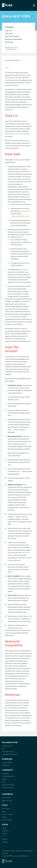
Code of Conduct (7, 814)
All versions (6, 765)
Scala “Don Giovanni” (12, 36)
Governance (6, 809)
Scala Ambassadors (8, 776)
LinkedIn (5, 842)
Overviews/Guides (8, 752)
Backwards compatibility (14, 39)
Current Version (7, 762)
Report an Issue (7, 800)
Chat (4, 782)
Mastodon (5, 831)
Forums (4, 779)
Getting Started (7, 746)
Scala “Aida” (9, 33)
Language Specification (10, 754)
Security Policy (7, 820)
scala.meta (24, 269)
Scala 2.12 (8, 31)
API (3, 749)
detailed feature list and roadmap (16, 134)
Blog (4, 811)
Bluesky (5, 834)
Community (6, 773)
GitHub (4, 828)
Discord (5, 839)
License (4, 817)
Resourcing (9, 42)
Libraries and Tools (8, 785)
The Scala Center (8, 788)
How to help (6, 798)
